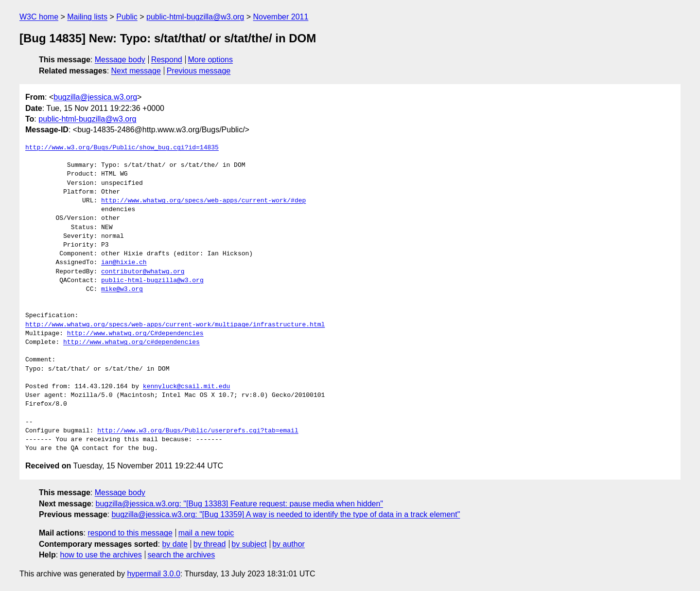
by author (289, 544)
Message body (120, 60)
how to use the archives (101, 555)
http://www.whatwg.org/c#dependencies (131, 342)
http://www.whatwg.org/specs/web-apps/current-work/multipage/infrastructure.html (175, 325)
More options (211, 60)
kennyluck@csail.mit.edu (186, 387)
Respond (167, 60)
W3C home (39, 17)
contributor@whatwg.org (143, 272)
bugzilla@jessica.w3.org (95, 97)
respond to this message (130, 533)
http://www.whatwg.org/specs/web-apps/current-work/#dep (203, 201)
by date (175, 544)
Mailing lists (87, 17)
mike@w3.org (122, 289)
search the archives (182, 555)
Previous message (199, 71)
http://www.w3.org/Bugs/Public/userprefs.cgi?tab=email (198, 431)
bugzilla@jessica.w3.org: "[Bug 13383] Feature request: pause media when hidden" (240, 504)
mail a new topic (206, 533)
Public (127, 17)
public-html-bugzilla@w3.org (195, 17)
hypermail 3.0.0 (153, 574)
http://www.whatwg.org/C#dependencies (135, 334)
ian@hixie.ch (124, 263)
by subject (249, 544)
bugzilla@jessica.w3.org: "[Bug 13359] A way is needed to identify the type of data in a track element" (286, 514)
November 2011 (281, 17)
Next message (136, 71)
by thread (210, 544)
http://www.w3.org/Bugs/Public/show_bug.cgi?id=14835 (122, 148)
